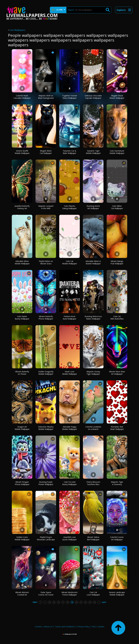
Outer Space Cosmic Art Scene (46, 594)
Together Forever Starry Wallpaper (70, 97)
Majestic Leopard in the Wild (46, 207)
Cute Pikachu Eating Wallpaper (70, 207)
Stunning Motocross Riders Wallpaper (93, 318)
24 (94, 602)
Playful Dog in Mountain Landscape (46, 538)
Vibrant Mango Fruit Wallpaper (117, 262)
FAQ (94, 626)
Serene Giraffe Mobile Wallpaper (22, 152)
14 (49, 602)
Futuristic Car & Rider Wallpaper (69, 152)
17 (63, 602)
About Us (48, 626)
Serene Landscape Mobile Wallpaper (117, 594)
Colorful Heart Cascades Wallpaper (22, 97)
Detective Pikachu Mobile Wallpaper (46, 428)
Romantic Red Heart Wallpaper (117, 428)
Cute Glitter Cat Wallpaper (117, 207)
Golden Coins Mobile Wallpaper (22, 538)
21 (81, 602)
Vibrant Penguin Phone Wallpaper (22, 483)
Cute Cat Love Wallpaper (93, 594)
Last (104, 602)
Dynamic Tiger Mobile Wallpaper (93, 152)
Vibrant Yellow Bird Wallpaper (93, 538)
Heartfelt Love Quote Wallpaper (69, 538)
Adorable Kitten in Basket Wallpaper (93, 262)
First (35, 602)
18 (67, 602)
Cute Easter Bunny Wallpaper (22, 318)
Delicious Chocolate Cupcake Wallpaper (93, 97)
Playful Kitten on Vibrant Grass (46, 262)
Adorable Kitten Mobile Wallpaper (22, 262)
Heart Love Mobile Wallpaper (70, 373)
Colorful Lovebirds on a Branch (93, 428)
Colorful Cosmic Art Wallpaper (117, 538)
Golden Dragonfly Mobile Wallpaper (46, 373)
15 (54, 602)
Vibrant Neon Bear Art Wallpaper (117, 373)
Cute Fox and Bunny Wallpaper (69, 483)
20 (76, 602)
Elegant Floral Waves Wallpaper (117, 97)
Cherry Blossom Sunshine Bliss (93, 483)
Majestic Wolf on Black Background (46, 97)
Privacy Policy (83, 626)
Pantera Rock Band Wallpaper (70, 318)
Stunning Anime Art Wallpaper (93, 207)
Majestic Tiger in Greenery (117, 483)
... (45, 602)
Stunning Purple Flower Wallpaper (46, 483)
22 (85, 602)
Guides (101, 626)
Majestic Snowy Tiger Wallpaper (93, 373)
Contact (38, 626)
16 (58, 602)
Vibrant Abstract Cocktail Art (22, 594)
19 (72, 602)
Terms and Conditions (65, 626)
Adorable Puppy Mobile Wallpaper (70, 428)
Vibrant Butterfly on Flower (22, 373)
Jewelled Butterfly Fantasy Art (22, 207)
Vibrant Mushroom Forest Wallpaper (69, 594)
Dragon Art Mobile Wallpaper (22, 428)
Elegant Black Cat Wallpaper (46, 152)
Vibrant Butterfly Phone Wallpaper (46, 318)
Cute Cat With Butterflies (117, 318)
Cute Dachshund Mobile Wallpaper (117, 152)
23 (90, 602)
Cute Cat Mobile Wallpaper (70, 262)
